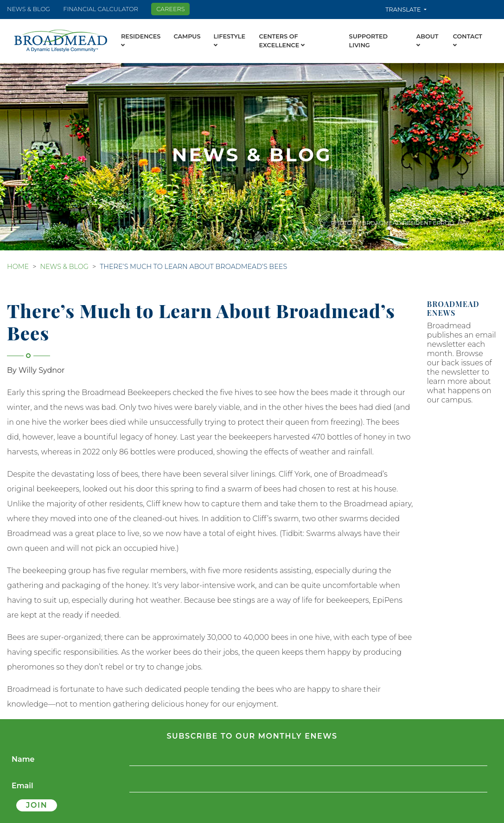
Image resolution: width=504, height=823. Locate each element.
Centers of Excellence (281, 41)
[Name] (308, 760)
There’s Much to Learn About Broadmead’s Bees (193, 267)
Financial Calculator (101, 9)
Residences (141, 41)
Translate (404, 10)
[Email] (308, 786)
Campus (187, 36)
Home (18, 267)
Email (22, 786)
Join (37, 805)
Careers (170, 9)
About (427, 41)
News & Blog (29, 9)
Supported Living (368, 41)
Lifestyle (230, 41)
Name (23, 759)
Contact (468, 41)
